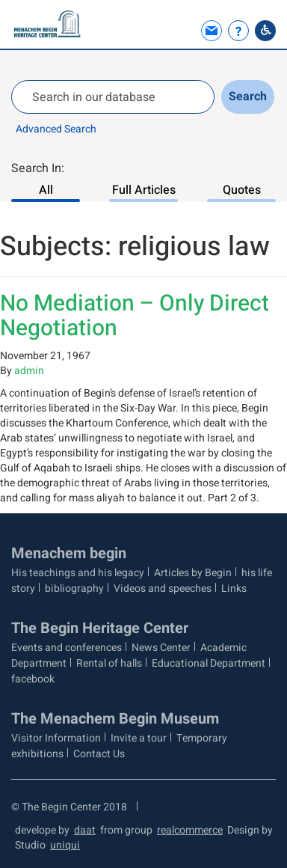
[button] (185, 31)
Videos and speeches (163, 589)
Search (248, 97)
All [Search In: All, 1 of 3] (46, 190)
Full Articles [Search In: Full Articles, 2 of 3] (144, 190)
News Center (161, 648)
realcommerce (190, 830)
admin (29, 371)
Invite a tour (139, 738)
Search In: (38, 168)
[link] (210, 31)
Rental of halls (109, 663)
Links (234, 589)
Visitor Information (56, 738)
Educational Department (209, 663)
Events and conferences (67, 648)
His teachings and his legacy (78, 573)
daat (85, 830)
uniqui (65, 845)
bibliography (74, 589)
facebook (33, 679)
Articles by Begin (193, 573)
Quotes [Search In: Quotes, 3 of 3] (242, 190)
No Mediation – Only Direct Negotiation (135, 316)
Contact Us (99, 754)
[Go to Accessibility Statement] (265, 31)
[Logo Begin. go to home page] (49, 24)
